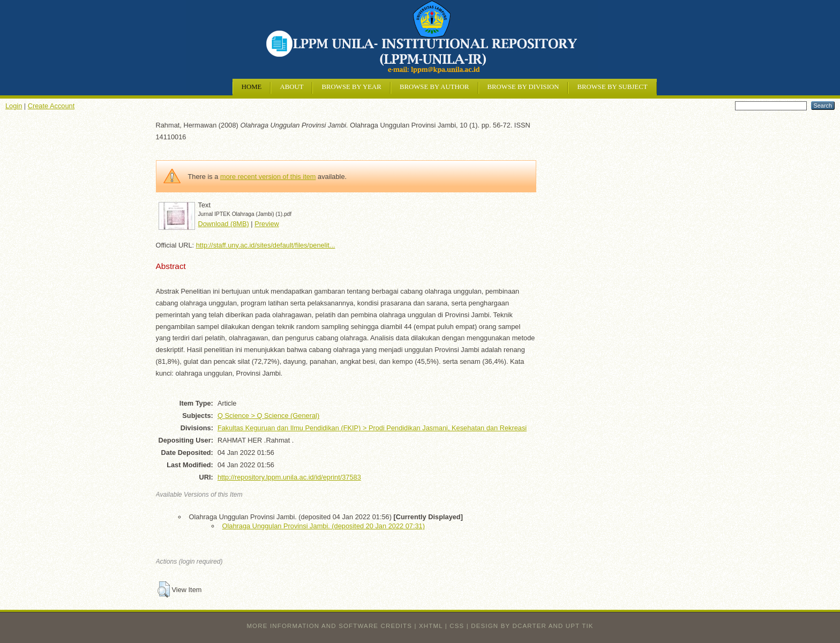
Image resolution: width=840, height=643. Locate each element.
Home (252, 87)
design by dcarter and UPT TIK (532, 626)
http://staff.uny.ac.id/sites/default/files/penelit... (266, 245)
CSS (457, 626)
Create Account (51, 106)
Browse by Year (351, 87)
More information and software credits (329, 626)
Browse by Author (434, 87)
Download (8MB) (224, 224)
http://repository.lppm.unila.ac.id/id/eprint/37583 (289, 477)
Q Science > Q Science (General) (268, 416)
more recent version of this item (268, 177)
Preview (267, 224)
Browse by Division (523, 87)
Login (14, 106)
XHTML (431, 626)
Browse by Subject (612, 87)
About (291, 87)
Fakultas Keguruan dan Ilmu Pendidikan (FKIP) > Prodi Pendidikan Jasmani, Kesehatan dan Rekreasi (372, 428)
